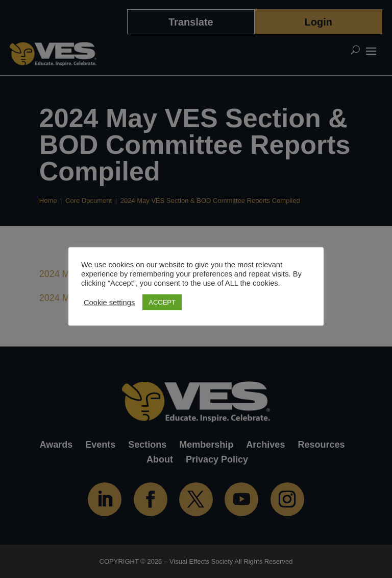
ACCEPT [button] (162, 302)
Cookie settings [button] (109, 303)
